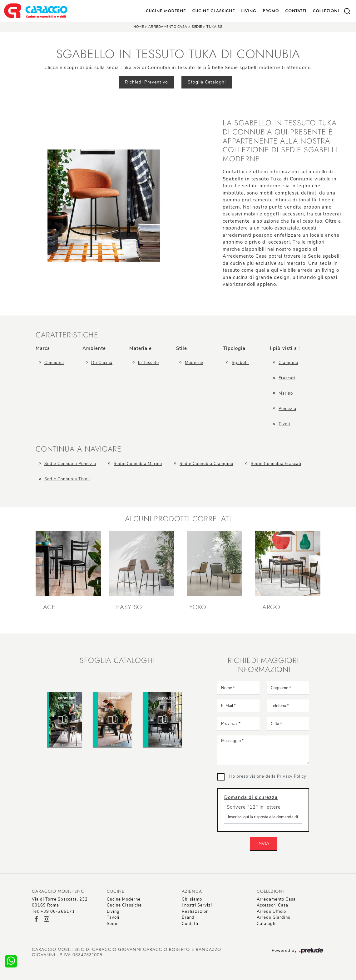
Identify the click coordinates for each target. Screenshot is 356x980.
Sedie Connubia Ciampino (206, 464)
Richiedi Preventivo (146, 82)
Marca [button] (43, 348)
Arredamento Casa (168, 27)
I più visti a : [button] (285, 348)
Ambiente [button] (94, 348)
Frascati (287, 378)
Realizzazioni (196, 912)
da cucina (102, 363)
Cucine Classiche (214, 11)
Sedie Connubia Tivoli (67, 479)
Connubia (54, 363)
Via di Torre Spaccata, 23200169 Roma (60, 902)
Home (138, 27)
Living (249, 11)
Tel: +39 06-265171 (53, 912)
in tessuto (148, 363)
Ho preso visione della (268, 776)
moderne (194, 363)
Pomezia (287, 409)
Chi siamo (192, 899)
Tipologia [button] (234, 348)
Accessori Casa (272, 905)
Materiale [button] (141, 348)
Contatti (296, 11)
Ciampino (288, 363)
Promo (271, 11)
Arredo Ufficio (271, 912)
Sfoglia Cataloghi (207, 82)
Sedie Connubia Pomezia (70, 464)
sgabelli (240, 363)
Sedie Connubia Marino (138, 464)
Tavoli (113, 917)
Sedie (197, 27)
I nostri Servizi (197, 905)
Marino (286, 393)
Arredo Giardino (274, 917)
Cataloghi (267, 924)
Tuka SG (215, 27)
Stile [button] (182, 348)
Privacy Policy (292, 776)
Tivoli (284, 424)
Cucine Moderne (166, 11)
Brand (188, 917)
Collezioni (326, 11)
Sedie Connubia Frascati (276, 464)
